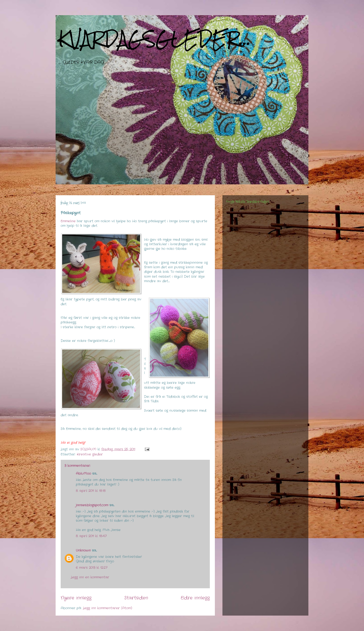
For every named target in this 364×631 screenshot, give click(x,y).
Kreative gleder (90, 454)
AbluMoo (83, 474)
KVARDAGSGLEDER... (155, 39)
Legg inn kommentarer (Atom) (108, 608)
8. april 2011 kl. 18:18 (91, 491)
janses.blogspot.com (92, 505)
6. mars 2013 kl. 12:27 (92, 568)
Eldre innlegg (195, 598)
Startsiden (136, 598)
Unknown (83, 550)
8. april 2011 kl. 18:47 (91, 536)
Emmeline (68, 221)
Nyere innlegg (76, 598)
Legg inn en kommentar (90, 577)
